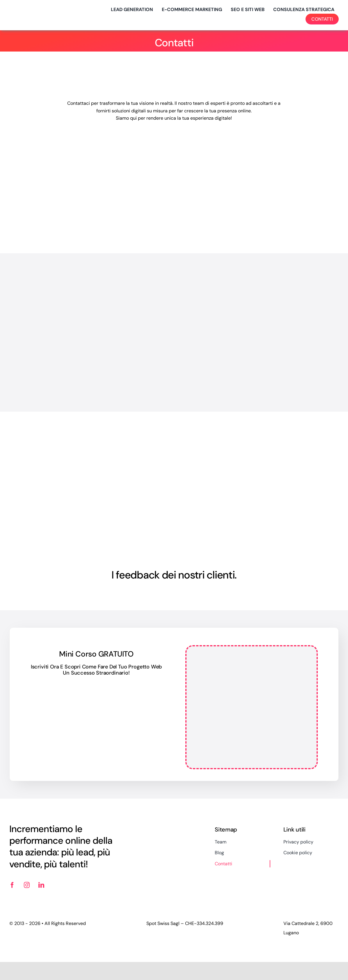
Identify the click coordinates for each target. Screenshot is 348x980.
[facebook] (12, 885)
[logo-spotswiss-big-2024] (38, 9)
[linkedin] (41, 885)
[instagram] (27, 885)
